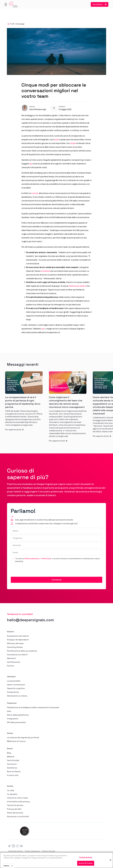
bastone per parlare (77, 286)
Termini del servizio (15, 851)
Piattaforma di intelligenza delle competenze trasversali (33, 707)
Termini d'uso (46, 558)
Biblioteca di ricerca (16, 741)
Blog (9, 753)
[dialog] (56, 860)
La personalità (14, 681)
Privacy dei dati (14, 809)
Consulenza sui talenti (17, 655)
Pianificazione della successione (22, 651)
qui (31, 164)
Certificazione (14, 662)
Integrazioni (13, 719)
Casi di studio (13, 760)
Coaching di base (15, 647)
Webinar (11, 757)
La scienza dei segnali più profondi (23, 738)
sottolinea (45, 271)
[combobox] (8, 866)
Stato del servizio (15, 813)
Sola (9, 711)
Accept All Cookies (86, 863)
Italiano (6, 866)
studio (73, 143)
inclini (57, 140)
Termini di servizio (15, 805)
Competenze (13, 692)
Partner (11, 666)
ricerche (35, 193)
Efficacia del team (15, 643)
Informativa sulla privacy (18, 802)
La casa (11, 790)
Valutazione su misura (17, 696)
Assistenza (12, 768)
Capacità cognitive (16, 688)
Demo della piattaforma (18, 715)
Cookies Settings (86, 857)
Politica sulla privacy (32, 558)
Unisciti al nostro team (18, 798)
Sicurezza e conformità (18, 816)
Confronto (12, 764)
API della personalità (16, 722)
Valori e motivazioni (16, 685)
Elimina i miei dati (49, 851)
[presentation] (29, 570)
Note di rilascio (14, 772)
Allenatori (11, 658)
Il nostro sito (13, 775)
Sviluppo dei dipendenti (18, 640)
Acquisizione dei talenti (18, 636)
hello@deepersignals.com (30, 620)
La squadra (12, 794)
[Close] (110, 860)
